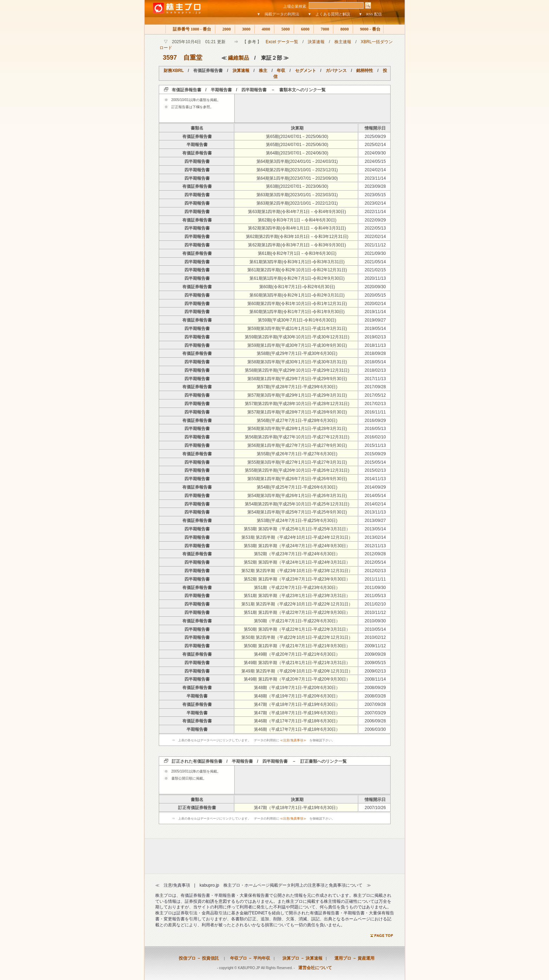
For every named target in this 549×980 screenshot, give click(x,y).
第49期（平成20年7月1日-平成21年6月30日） (297, 654)
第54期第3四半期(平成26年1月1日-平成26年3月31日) (297, 496)
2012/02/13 (375, 571)
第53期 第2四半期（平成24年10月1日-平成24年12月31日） (297, 537)
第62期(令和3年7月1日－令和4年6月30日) (297, 220)
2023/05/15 (375, 195)
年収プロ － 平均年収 (248, 958)
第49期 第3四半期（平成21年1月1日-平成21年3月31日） (297, 663)
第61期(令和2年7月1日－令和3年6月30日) (297, 253)
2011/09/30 (375, 588)
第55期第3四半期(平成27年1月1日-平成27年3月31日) (297, 462)
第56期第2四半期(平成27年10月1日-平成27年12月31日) (297, 437)
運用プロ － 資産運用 (352, 958)
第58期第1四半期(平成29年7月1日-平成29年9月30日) (297, 379)
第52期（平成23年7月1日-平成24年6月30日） (297, 554)
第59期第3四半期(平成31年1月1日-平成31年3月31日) (297, 329)
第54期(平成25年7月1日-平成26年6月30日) (297, 487)
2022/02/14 (375, 237)
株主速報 (343, 42)
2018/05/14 (375, 362)
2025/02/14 (375, 145)
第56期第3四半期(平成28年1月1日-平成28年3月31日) (297, 429)
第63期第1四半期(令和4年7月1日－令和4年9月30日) (297, 212)
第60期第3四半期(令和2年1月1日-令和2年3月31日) (297, 295)
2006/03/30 (375, 729)
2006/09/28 (375, 721)
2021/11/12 (375, 245)
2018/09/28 (375, 353)
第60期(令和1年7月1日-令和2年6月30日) (297, 287)
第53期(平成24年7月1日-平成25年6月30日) (297, 521)
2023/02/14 (375, 203)
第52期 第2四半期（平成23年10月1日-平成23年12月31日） (297, 571)
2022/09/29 (375, 220)
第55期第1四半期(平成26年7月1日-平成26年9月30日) (297, 479)
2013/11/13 (375, 512)
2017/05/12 (375, 395)
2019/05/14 (375, 329)
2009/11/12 (375, 646)
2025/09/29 (375, 137)
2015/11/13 (375, 445)
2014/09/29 (375, 487)
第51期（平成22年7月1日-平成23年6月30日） (297, 588)
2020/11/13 (375, 278)
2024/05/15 (375, 161)
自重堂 (193, 58)
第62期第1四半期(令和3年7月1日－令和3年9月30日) (297, 245)
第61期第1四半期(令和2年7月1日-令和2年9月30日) (297, 278)
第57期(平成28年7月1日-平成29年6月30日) (297, 387)
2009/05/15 (375, 663)
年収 (281, 71)
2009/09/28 (375, 654)
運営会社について (315, 968)
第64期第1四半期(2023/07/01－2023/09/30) (297, 178)
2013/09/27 (375, 521)
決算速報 (316, 42)
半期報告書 (197, 145)
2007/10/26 (375, 808)
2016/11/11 (375, 412)
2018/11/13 (375, 345)
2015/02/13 (375, 470)
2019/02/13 (375, 337)
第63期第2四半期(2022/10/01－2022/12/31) (297, 203)
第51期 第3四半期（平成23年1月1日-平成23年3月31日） (297, 596)
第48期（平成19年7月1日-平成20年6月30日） (297, 688)
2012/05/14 (375, 562)
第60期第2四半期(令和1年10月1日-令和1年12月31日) (297, 304)
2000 (225, 29)
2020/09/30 (375, 287)
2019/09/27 (375, 320)
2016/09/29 (375, 421)
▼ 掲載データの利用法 (278, 14)
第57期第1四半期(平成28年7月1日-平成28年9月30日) (297, 412)
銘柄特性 (365, 71)
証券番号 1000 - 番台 (190, 29)
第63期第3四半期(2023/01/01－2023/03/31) (297, 195)
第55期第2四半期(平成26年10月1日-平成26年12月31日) (297, 470)
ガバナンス (336, 71)
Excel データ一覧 (282, 42)
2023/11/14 (375, 178)
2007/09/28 (375, 704)
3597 (170, 58)
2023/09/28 (375, 186)
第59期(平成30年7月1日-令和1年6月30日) (297, 320)
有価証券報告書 (197, 137)
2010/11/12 (375, 612)
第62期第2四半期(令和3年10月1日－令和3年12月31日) (297, 237)
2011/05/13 (375, 596)
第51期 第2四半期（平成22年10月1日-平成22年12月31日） (297, 604)
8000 (343, 29)
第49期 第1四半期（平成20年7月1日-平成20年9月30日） (297, 679)
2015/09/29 (375, 454)
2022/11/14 (375, 212)
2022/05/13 (375, 228)
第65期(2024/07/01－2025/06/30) (297, 137)
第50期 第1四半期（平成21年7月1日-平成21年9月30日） (297, 646)
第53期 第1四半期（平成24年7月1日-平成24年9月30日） (297, 546)
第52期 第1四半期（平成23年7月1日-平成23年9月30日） (297, 579)
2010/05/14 (375, 629)
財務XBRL (174, 71)
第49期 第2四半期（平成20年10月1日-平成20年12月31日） (297, 671)
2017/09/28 (375, 387)
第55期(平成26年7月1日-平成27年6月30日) (297, 454)
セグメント (306, 71)
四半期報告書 (197, 161)
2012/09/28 (375, 554)
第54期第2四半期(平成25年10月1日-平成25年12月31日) (297, 504)
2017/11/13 (375, 379)
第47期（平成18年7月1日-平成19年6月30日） (297, 704)
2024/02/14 (375, 170)
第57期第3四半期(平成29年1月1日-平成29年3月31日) (297, 395)
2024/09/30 (375, 153)
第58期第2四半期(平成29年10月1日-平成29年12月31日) (297, 370)
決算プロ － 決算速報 (300, 958)
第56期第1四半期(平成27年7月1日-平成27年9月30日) (297, 445)
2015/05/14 (375, 462)
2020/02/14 (375, 304)
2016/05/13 (375, 429)
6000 (304, 29)
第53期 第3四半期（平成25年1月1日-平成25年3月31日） (297, 529)
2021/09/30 (375, 253)
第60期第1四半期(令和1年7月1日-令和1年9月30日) (297, 312)
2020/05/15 (375, 295)
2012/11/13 (375, 546)
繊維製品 (238, 58)
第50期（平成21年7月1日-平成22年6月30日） (297, 621)
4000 (264, 29)
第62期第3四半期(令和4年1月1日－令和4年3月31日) (297, 228)
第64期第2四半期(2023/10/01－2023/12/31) (297, 170)
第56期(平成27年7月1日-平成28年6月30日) (297, 421)
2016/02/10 (375, 437)
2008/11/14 (375, 679)
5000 (284, 29)
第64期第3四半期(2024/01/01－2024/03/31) (297, 161)
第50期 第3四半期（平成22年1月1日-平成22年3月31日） (297, 629)
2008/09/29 (375, 688)
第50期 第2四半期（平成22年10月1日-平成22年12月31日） (297, 637)
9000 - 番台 (368, 29)
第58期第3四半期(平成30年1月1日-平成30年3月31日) (297, 362)
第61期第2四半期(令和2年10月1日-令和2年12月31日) (297, 270)
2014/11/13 (375, 479)
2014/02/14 (375, 504)
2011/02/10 (375, 604)
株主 (263, 71)
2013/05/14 (375, 529)
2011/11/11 (375, 579)
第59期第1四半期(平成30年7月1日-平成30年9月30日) (297, 345)
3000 (245, 29)
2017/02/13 (375, 404)
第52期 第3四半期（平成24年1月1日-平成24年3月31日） (297, 562)
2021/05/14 (375, 262)
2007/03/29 (375, 713)
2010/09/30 (375, 621)
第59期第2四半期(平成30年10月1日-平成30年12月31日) (297, 337)
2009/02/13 (375, 671)
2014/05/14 (375, 496)
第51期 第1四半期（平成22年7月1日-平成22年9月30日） (297, 612)
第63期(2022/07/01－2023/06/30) (297, 186)
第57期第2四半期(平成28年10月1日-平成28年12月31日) (297, 404)
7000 (323, 29)
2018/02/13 (375, 370)
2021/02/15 (375, 270)
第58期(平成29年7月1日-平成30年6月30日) (297, 353)
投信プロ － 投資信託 (199, 958)
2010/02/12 (375, 637)
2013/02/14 (375, 537)
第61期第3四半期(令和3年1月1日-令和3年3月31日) (297, 262)
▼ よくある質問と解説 (329, 14)
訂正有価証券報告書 (197, 808)
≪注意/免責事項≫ (293, 740)
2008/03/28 (375, 696)
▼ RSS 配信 (370, 14)
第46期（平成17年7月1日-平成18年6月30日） (297, 721)
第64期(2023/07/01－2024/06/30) (297, 153)
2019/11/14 (375, 312)
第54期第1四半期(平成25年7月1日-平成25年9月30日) (297, 512)
